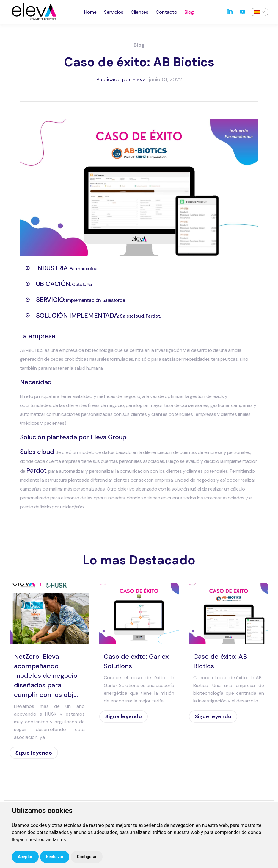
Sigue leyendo (34, 753)
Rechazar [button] (55, 857)
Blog (189, 12)
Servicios (114, 12)
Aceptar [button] (25, 857)
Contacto (167, 12)
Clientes (140, 12)
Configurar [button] (87, 857)
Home (90, 12)
